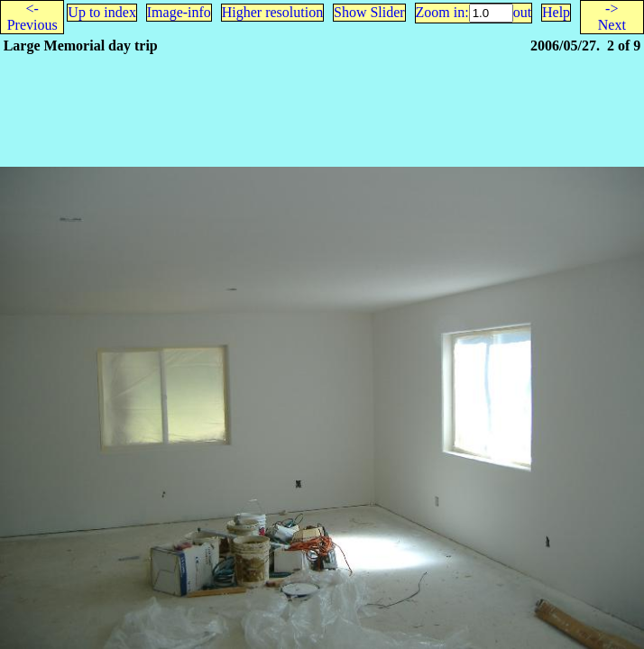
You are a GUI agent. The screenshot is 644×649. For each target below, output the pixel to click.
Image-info (179, 12)
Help (556, 12)
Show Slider (369, 12)
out (522, 12)
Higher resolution (272, 12)
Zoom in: (442, 12)
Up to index (102, 12)
